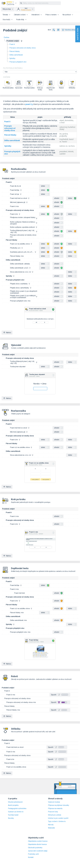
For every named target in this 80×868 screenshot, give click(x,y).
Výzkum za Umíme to (16, 812)
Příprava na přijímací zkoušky (59, 805)
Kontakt (31, 857)
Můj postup (7, 9)
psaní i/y (29, 104)
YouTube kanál (13, 815)
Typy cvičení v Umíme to (57, 821)
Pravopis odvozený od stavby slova (22, 48)
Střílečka (72, 84)
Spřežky (12, 58)
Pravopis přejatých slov (18, 62)
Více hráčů (6, 20)
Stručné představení (15, 802)
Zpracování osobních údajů (38, 851)
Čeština (6, 37)
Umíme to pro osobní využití (58, 818)
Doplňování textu (51, 85)
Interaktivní (35, 15)
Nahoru (7, 333)
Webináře (51, 828)
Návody (51, 825)
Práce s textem (51, 15)
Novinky (11, 818)
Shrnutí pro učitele (55, 815)
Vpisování (19, 84)
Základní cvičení (20, 15)
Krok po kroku (40, 85)
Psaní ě (12, 44)
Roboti (61, 84)
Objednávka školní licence (37, 844)
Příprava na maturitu (55, 809)
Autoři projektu (13, 805)
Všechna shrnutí (69, 30)
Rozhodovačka (8, 84)
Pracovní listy (53, 812)
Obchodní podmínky (35, 848)
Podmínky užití (33, 854)
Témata (5, 15)
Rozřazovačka (29, 84)
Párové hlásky (15, 51)
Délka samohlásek (16, 55)
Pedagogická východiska (17, 809)
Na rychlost (67, 15)
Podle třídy (20, 20)
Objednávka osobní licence (38, 841)
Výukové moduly (54, 802)
